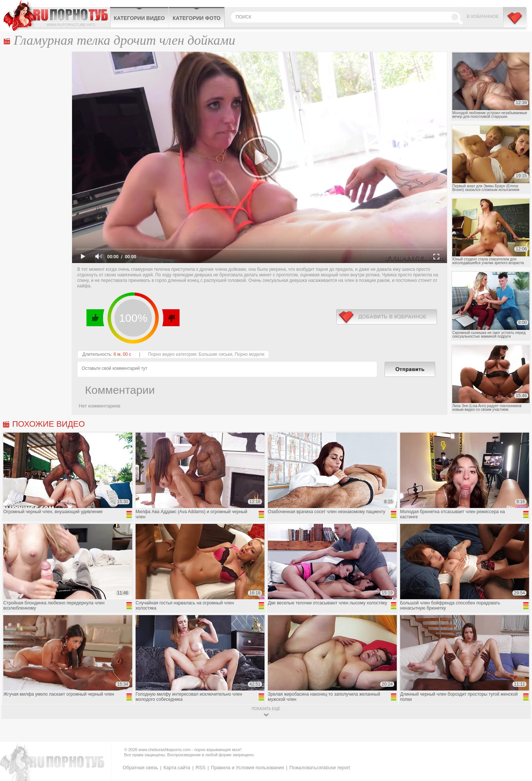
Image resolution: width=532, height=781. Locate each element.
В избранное (483, 17)
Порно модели (249, 354)
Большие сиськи (216, 354)
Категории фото (197, 18)
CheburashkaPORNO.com (57, 16)
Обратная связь (140, 768)
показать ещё (266, 709)
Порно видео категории (172, 354)
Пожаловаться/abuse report (320, 768)
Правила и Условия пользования (248, 768)
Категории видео (139, 18)
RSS (200, 768)
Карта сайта (177, 768)
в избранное (387, 317)
